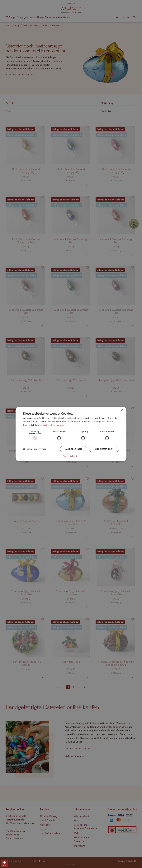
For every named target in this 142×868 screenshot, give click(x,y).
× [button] (122, 410)
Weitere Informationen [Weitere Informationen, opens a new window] (54, 425)
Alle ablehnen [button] (74, 449)
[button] (35, 449)
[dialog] (71, 434)
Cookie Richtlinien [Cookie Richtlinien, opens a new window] (71, 456)
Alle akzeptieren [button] (104, 449)
